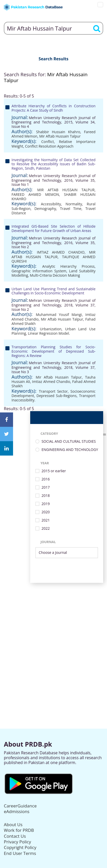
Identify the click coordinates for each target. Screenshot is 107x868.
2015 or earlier (54, 471)
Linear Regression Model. (49, 333)
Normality (74, 204)
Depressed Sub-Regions (56, 396)
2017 (46, 488)
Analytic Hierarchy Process (68, 266)
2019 (46, 504)
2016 (46, 479)
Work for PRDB (19, 830)
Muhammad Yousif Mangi (59, 315)
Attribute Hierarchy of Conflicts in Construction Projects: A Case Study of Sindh (53, 108)
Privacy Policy (17, 842)
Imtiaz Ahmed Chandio (51, 382)
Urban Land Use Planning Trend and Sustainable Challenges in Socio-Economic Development (53, 291)
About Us (13, 824)
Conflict (47, 142)
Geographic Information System (39, 271)
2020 (46, 512)
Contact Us (15, 836)
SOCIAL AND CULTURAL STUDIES (69, 442)
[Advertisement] (53, 636)
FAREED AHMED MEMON (35, 194)
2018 (46, 496)
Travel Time (71, 209)
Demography (45, 209)
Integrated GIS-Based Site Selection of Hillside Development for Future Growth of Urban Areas (53, 228)
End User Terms (20, 853)
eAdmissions (17, 811)
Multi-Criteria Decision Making (55, 275)
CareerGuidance (20, 806)
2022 (46, 529)
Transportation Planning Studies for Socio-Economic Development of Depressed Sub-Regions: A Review (53, 351)
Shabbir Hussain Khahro (58, 132)
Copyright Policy (20, 847)
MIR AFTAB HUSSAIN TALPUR (66, 190)
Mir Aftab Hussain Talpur (60, 136)
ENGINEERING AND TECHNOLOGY (70, 450)
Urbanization (51, 329)
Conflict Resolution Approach (49, 146)
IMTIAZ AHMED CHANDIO (61, 252)
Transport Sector (53, 391)
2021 (46, 520)
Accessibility (51, 204)
